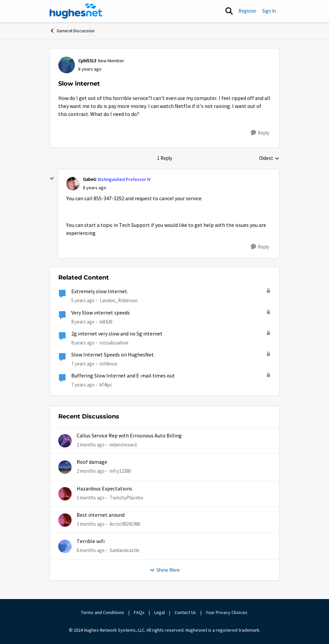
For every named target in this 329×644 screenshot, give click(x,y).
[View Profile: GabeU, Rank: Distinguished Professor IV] (73, 184)
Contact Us (185, 612)
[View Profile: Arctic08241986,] (65, 520)
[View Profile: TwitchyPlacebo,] (65, 494)
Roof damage (92, 462)
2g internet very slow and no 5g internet (117, 334)
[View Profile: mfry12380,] (65, 467)
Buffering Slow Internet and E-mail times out (123, 376)
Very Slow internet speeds (101, 313)
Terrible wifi (91, 541)
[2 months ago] (91, 445)
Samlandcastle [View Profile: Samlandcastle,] (125, 550)
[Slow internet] (95, 188)
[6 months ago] (91, 551)
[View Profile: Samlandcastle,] (65, 546)
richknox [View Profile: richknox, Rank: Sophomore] (108, 364)
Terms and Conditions (103, 612)
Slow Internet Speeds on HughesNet (113, 355)
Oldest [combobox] (269, 159)
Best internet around (101, 515)
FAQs (139, 612)
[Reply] (260, 133)
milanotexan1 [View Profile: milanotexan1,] (123, 445)
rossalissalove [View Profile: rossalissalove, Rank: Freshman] (114, 343)
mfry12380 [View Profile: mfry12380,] (120, 471)
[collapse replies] (52, 179)
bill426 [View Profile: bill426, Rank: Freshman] (106, 321)
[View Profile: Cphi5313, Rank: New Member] (67, 65)
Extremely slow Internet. (100, 292)
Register (247, 11)
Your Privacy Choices (227, 612)
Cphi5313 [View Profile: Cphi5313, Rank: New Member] (87, 61)
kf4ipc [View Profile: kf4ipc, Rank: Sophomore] (106, 385)
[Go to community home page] (77, 11)
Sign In (269, 11)
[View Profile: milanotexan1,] (65, 441)
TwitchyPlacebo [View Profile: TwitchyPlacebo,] (126, 498)
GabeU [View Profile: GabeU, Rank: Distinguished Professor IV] (90, 179)
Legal (160, 612)
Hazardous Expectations (104, 489)
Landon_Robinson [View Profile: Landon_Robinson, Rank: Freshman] (119, 300)
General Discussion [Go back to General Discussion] (72, 31)
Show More (165, 570)
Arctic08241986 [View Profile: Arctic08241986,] (125, 524)
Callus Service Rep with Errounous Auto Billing (129, 436)
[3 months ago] (91, 498)
